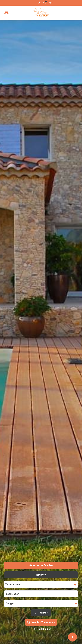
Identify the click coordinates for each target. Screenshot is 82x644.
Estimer (41, 575)
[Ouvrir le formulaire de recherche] (41, 613)
